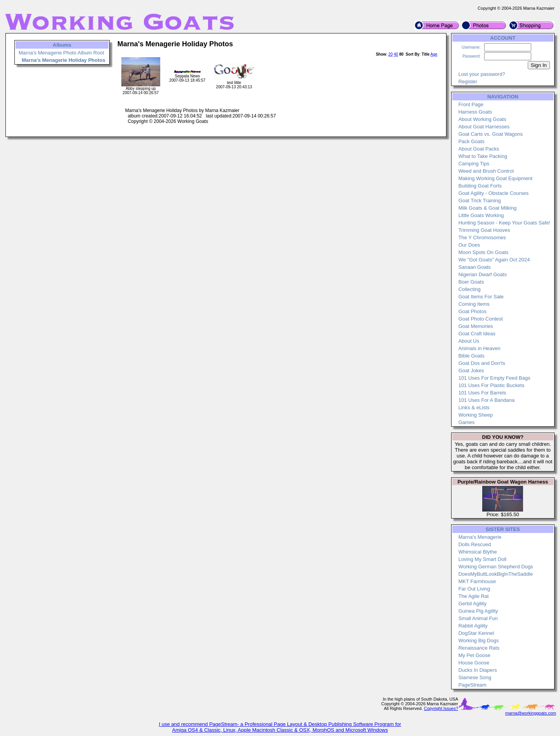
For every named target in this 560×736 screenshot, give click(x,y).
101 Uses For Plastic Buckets (492, 385)
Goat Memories (476, 326)
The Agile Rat (474, 596)
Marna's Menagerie (480, 537)
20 (391, 54)
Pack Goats (472, 141)
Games (467, 422)
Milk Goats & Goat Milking (488, 208)
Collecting (470, 289)
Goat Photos (472, 311)
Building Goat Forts (480, 186)
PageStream (472, 685)
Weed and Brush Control (486, 171)
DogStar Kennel (476, 633)
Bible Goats (472, 356)
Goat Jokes (471, 371)
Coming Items (474, 304)
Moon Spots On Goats (484, 252)
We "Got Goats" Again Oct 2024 (494, 260)
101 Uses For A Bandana (487, 400)
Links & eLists (474, 407)
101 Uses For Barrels (482, 393)
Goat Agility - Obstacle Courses (494, 193)
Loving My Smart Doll (483, 559)
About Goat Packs (479, 149)
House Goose (474, 663)
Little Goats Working (481, 215)
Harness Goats (475, 112)
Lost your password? (482, 74)
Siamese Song (475, 677)
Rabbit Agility (473, 626)
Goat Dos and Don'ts (482, 363)
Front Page (471, 104)
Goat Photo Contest (481, 319)
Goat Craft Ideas (477, 334)
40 (396, 54)
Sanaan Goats (475, 267)
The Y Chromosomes (482, 237)
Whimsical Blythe (478, 552)
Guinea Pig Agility (478, 611)
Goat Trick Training (480, 201)
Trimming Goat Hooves (484, 230)
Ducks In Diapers (478, 670)
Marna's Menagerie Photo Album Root (61, 53)
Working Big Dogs (479, 640)
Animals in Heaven (479, 348)
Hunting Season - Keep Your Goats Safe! (504, 223)
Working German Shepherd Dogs (496, 567)
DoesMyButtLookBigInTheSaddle (496, 574)
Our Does (469, 245)
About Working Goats (482, 119)
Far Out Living (474, 589)
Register (468, 81)
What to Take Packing (483, 156)
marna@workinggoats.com (531, 713)
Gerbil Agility (472, 604)
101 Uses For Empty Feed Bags (494, 378)
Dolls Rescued (475, 544)
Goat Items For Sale (481, 297)
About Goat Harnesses (484, 127)
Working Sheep (476, 415)
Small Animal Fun (478, 618)
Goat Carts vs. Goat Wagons (491, 134)
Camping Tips (474, 164)
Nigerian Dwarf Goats (483, 274)
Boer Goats (471, 282)
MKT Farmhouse (477, 581)
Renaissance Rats (479, 648)
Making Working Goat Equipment (496, 178)
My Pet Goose (474, 655)
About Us (469, 341)
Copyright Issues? (441, 708)
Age (434, 54)
